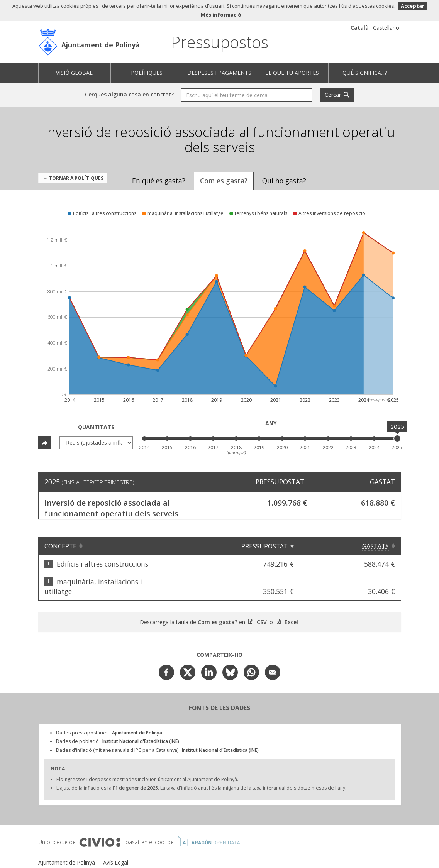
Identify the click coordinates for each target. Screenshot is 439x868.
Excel (291, 612)
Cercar (333, 95)
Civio (100, 833)
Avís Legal (116, 853)
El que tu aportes (292, 73)
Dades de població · (118, 732)
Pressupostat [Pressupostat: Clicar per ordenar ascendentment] (316, 546)
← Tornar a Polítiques (73, 178)
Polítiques (147, 73)
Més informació (221, 15)
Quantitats (96, 427)
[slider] (397, 438)
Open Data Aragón (209, 832)
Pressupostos (220, 42)
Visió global (74, 73)
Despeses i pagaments (219, 73)
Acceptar (413, 6)
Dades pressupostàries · (109, 723)
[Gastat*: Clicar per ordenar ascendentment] (376, 546)
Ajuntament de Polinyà (101, 45)
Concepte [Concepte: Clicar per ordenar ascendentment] (60, 546)
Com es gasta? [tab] (224, 181)
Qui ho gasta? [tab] (284, 181)
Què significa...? (365, 73)
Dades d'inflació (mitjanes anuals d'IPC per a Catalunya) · (157, 740)
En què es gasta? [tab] (159, 181)
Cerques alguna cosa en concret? (129, 94)
